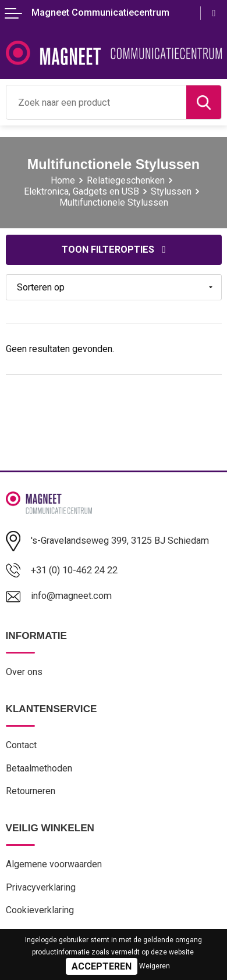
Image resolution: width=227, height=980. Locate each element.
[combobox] (96, 102)
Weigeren (155, 966)
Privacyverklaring (41, 887)
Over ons (24, 672)
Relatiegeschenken (126, 180)
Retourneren (31, 791)
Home (63, 180)
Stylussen (171, 191)
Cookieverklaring (40, 910)
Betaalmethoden (39, 768)
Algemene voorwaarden (54, 864)
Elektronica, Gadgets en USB (81, 191)
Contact (21, 745)
